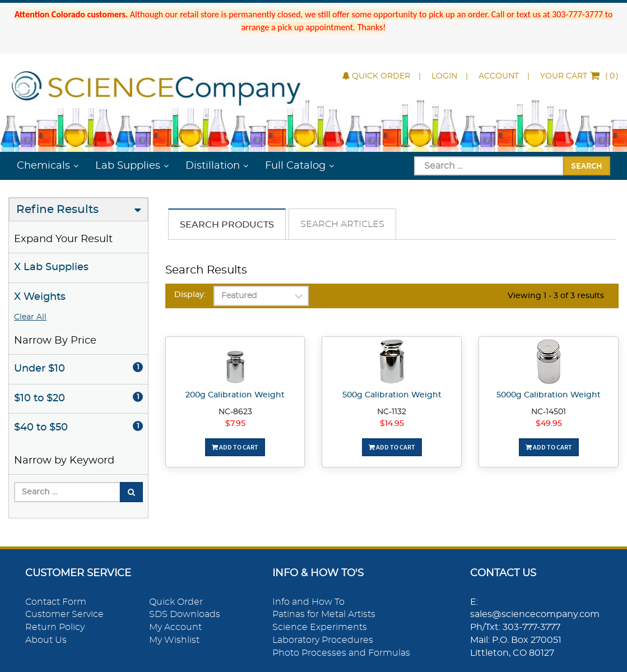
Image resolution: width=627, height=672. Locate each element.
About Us (46, 640)
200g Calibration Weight (235, 395)
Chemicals (43, 166)
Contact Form (56, 602)
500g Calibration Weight (392, 395)
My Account (175, 627)
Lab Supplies (128, 166)
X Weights (40, 297)
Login (444, 76)
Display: (190, 295)
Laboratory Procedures (323, 640)
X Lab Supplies (51, 267)
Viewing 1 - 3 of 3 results (556, 296)
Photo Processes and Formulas (341, 653)
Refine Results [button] (57, 210)
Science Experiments (320, 627)
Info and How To (308, 602)
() (579, 76)
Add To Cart (235, 447)
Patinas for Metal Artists (324, 614)
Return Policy (55, 627)
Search (587, 165)
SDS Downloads (185, 614)
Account (499, 76)
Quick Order (376, 76)
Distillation (213, 166)
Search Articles (342, 224)
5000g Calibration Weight (549, 395)
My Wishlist (174, 640)
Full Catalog (295, 166)
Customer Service (64, 614)
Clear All (30, 317)
